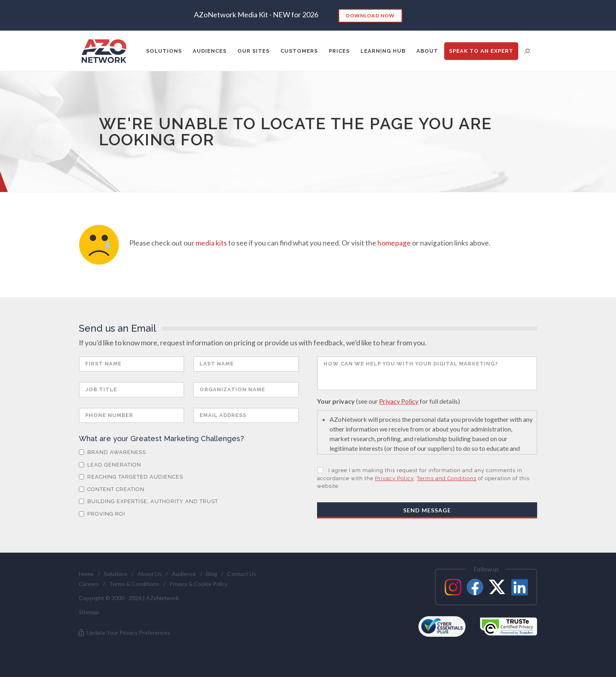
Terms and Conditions (447, 478)
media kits (211, 243)
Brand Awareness (112, 452)
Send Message (427, 510)
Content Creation (112, 489)
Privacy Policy (399, 401)
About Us (150, 574)
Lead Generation (110, 465)
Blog (212, 574)
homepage (394, 243)
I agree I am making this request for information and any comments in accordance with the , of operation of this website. (423, 478)
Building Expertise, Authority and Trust (148, 501)
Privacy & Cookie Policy (199, 584)
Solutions (116, 574)
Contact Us (242, 574)
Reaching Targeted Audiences (131, 477)
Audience (184, 574)
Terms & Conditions (134, 584)
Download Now (370, 15)
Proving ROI (102, 514)
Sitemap (89, 612)
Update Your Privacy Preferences (124, 633)
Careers (89, 584)
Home (86, 574)
